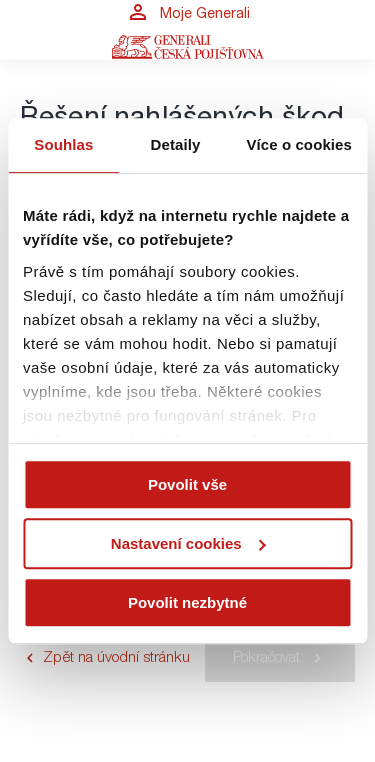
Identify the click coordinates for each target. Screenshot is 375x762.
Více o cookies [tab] (299, 144)
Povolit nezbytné (187, 602)
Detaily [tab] (176, 144)
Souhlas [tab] (63, 144)
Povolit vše (187, 484)
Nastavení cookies (188, 543)
